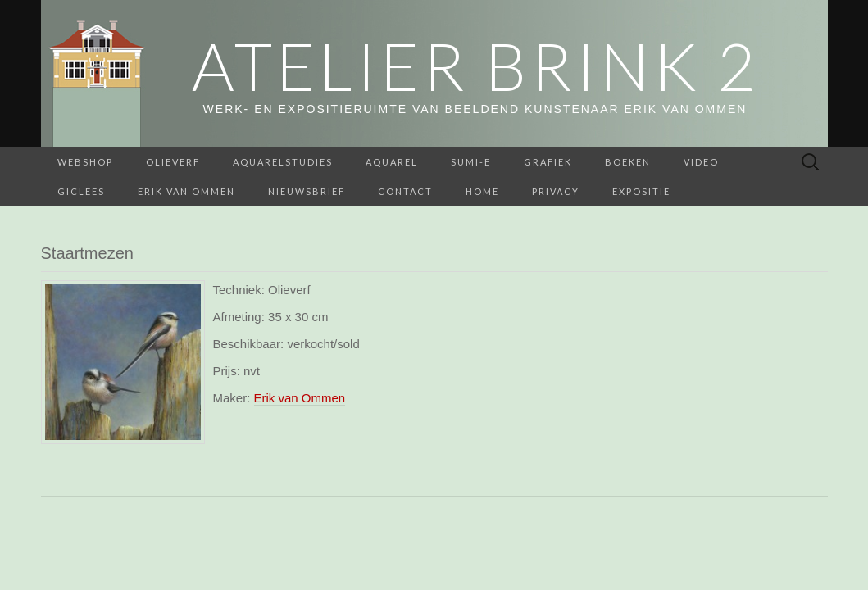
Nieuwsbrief (307, 191)
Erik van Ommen (186, 191)
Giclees (81, 191)
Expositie (641, 191)
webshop (85, 162)
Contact (405, 191)
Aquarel (392, 162)
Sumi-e (471, 162)
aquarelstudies (283, 162)
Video (701, 162)
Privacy (556, 191)
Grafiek (548, 162)
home (482, 191)
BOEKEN (628, 162)
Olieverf (173, 162)
